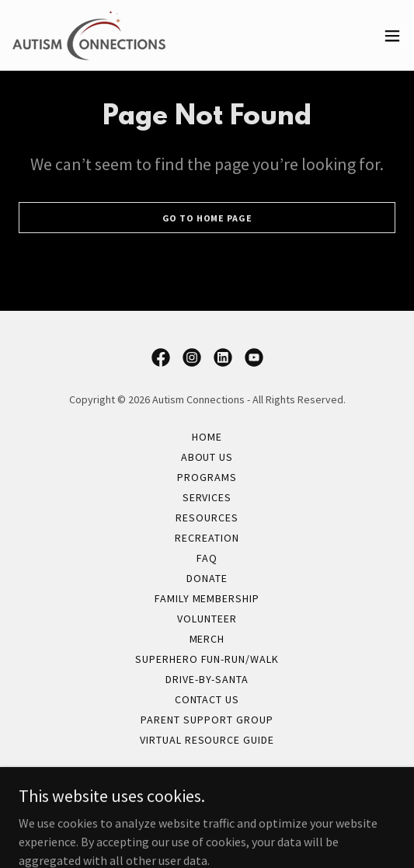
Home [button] (207, 437)
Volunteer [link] (207, 619)
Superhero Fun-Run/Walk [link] (207, 659)
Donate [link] (207, 578)
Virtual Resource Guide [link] (207, 740)
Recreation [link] (207, 538)
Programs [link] (207, 477)
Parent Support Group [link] (207, 720)
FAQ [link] (207, 558)
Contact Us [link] (207, 699)
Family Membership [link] (207, 598)
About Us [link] (207, 457)
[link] (89, 35)
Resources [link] (207, 518)
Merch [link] (207, 639)
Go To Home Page (207, 218)
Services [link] (207, 497)
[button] (392, 36)
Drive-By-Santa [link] (207, 679)
